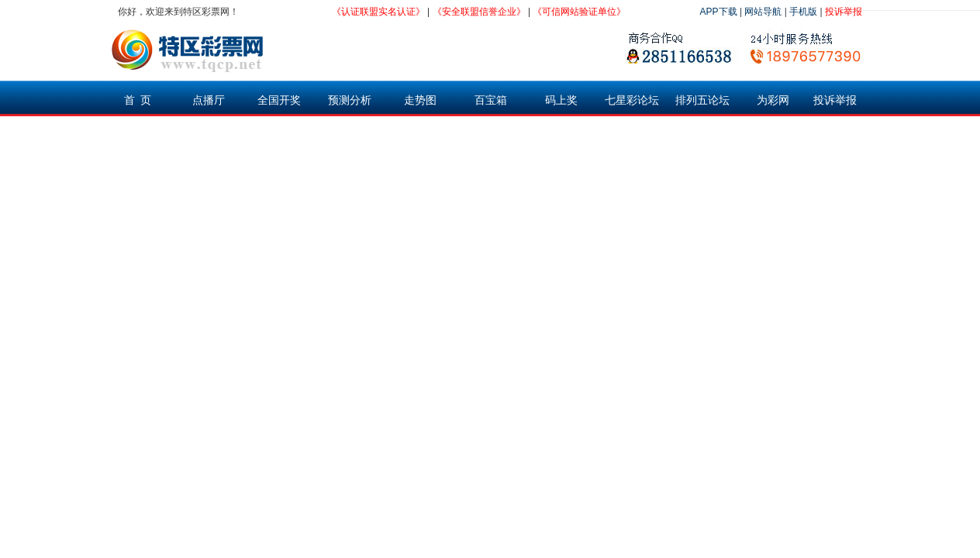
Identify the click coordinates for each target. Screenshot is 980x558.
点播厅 (209, 100)
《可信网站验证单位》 (579, 12)
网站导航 (763, 12)
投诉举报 (844, 12)
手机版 (803, 12)
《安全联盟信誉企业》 (479, 12)
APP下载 (719, 12)
